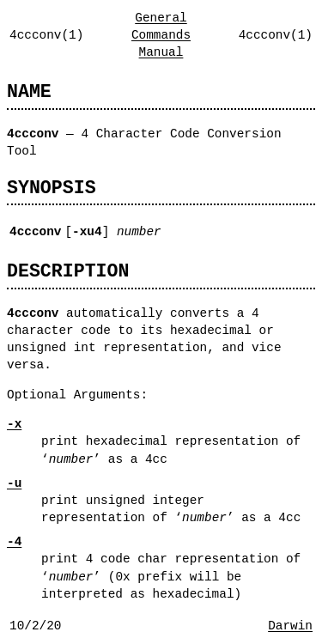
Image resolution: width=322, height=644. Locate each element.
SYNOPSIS (52, 188)
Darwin (290, 626)
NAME (29, 91)
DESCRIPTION (68, 271)
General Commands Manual (161, 35)
